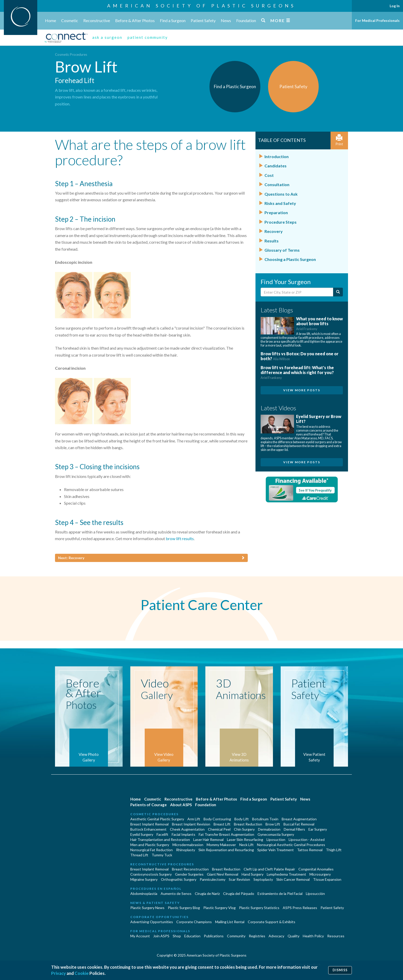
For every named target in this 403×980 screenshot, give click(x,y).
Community (236, 936)
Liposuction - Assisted (307, 840)
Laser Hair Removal (208, 840)
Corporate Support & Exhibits (272, 922)
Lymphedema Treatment (286, 874)
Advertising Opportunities (152, 922)
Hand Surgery (253, 874)
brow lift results (180, 538)
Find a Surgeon (173, 20)
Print (339, 140)
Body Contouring (217, 819)
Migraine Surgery (144, 879)
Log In (395, 6)
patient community (148, 37)
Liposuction (276, 840)
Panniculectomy (213, 879)
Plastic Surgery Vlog (219, 908)
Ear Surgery (318, 829)
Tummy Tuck (162, 855)
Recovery (274, 231)
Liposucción (315, 893)
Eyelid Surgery (142, 834)
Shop (177, 936)
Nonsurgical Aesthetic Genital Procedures (291, 845)
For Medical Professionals (377, 20)
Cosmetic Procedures (71, 55)
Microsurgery (320, 874)
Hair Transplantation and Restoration (160, 840)
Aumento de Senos (176, 893)
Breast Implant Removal (149, 824)
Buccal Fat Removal (299, 824)
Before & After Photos (135, 20)
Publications (214, 936)
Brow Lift (273, 824)
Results (272, 241)
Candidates (276, 166)
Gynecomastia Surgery (276, 834)
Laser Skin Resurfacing (245, 840)
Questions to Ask (281, 194)
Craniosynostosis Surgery (151, 874)
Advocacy (276, 936)
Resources (336, 936)
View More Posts (302, 390)
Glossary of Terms (282, 250)
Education (192, 936)
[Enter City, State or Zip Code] (297, 292)
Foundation (246, 20)
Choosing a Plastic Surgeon (290, 259)
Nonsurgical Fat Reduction (152, 850)
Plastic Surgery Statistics (259, 908)
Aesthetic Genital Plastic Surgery (157, 819)
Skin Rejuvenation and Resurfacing (226, 850)
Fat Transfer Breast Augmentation (226, 834)
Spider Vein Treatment (276, 850)
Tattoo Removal (310, 850)
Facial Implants (184, 834)
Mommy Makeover (221, 845)
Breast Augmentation (299, 819)
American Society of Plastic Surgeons (201, 6)
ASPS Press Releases (300, 908)
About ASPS (181, 805)
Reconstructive (97, 20)
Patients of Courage (149, 805)
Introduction (277, 156)
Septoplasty (263, 879)
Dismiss (340, 970)
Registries (257, 936)
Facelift (162, 834)
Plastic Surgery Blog (184, 908)
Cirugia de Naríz (207, 893)
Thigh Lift (334, 850)
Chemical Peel (219, 829)
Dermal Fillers (294, 829)
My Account (140, 936)
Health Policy (313, 936)
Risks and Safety (280, 203)
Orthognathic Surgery (179, 879)
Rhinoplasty (186, 850)
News (226, 20)
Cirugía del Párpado (239, 893)
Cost (269, 175)
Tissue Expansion (327, 879)
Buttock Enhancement (148, 829)
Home (51, 20)
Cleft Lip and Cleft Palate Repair (269, 869)
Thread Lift (139, 855)
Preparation (276, 212)
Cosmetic (70, 20)
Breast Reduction (248, 824)
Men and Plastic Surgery (150, 845)
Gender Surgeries (189, 874)
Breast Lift (222, 824)
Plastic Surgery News (147, 908)
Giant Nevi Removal (223, 874)
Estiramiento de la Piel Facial (280, 893)
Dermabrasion (269, 829)
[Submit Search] (338, 292)
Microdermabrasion (188, 845)
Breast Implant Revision (191, 824)
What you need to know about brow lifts (319, 324)
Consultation (277, 184)
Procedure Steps (281, 222)
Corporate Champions (194, 922)
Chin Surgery (244, 829)
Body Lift (242, 819)
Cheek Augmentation (187, 829)
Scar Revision (239, 879)
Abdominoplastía (144, 893)
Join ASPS (161, 936)
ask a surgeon (107, 37)
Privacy (58, 973)
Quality (294, 936)
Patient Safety (203, 20)
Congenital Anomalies (316, 869)
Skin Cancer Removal (293, 879)
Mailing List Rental (230, 922)
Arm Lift (194, 819)
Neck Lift (246, 845)
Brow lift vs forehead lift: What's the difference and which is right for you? (297, 372)
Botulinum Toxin (265, 819)
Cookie (82, 973)
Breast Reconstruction (190, 869)
